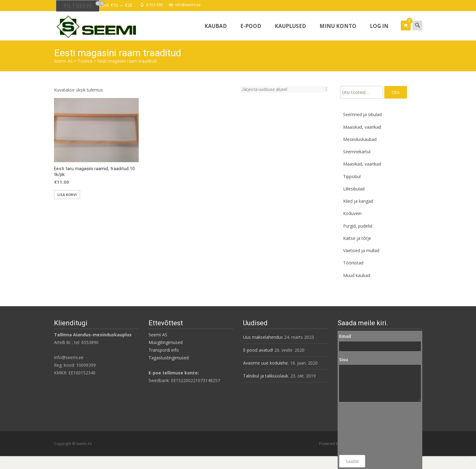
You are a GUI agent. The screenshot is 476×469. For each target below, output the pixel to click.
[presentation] (364, 428)
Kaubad (216, 31)
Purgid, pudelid (358, 226)
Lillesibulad (354, 189)
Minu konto (338, 31)
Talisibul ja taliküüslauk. (266, 376)
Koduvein (352, 213)
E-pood (251, 31)
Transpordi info (164, 350)
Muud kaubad (357, 275)
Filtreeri (78, 6)
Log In (379, 31)
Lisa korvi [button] (67, 195)
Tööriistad (353, 263)
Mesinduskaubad (360, 139)
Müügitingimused (166, 342)
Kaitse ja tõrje (357, 238)
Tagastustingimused (169, 358)
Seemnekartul (357, 152)
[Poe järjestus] (283, 89)
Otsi (396, 92)
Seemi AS (158, 335)
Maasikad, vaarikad (362, 127)
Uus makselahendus (263, 337)
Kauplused (290, 31)
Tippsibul (352, 176)
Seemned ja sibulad (362, 114)
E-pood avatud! (258, 350)
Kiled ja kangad (358, 201)
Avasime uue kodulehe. (266, 363)
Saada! (352, 461)
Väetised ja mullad (361, 250)
